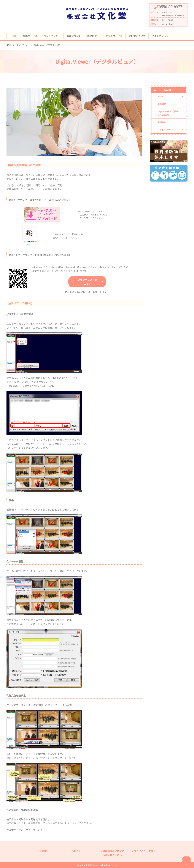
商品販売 (92, 36)
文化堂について (137, 36)
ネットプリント (52, 36)
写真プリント (74, 36)
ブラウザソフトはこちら (87, 282)
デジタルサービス (113, 36)
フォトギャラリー (161, 36)
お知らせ (162, 122)
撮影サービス (30, 36)
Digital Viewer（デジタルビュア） (168, 113)
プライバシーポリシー (145, 853)
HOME (13, 36)
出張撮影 (162, 104)
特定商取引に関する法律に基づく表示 (113, 853)
